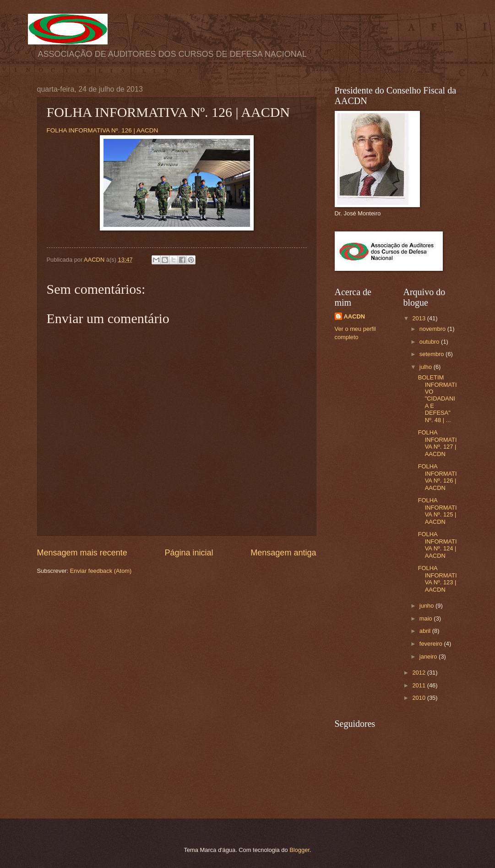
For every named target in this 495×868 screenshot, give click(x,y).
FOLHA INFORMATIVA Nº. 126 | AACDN (103, 130)
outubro (430, 342)
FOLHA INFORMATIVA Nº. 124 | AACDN (438, 545)
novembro (433, 329)
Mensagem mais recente (82, 553)
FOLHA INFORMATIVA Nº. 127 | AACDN (438, 443)
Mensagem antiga (283, 553)
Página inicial (189, 553)
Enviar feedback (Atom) (101, 571)
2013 (419, 318)
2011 (419, 685)
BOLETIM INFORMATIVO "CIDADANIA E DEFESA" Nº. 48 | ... (438, 399)
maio (427, 618)
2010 (419, 698)
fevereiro (432, 644)
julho (427, 367)
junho (427, 606)
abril (426, 631)
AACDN (355, 316)
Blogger (299, 850)
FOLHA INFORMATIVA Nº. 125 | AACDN (438, 511)
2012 (419, 673)
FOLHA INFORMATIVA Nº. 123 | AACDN (438, 579)
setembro (432, 354)
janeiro (429, 656)
